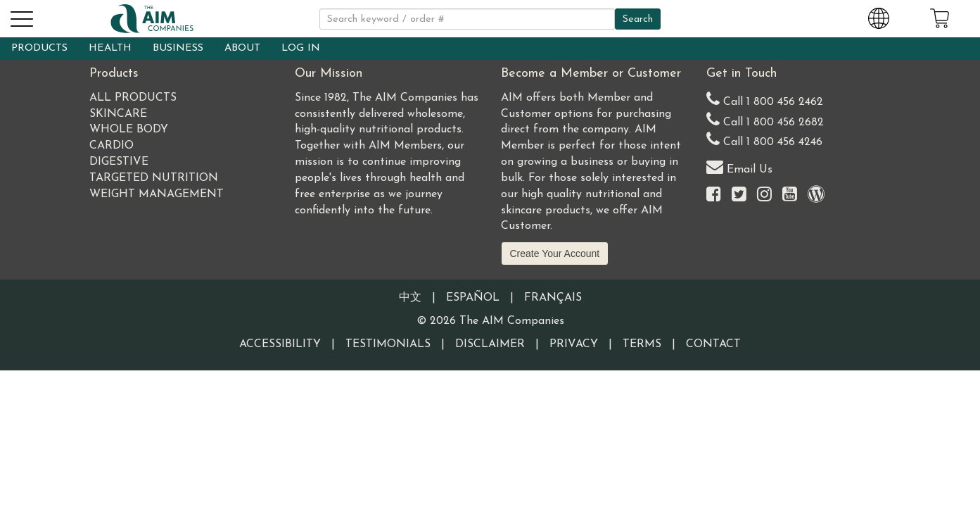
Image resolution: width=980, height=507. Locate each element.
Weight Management (157, 194)
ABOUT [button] (242, 48)
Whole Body (129, 130)
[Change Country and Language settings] (879, 16)
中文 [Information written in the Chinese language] (410, 298)
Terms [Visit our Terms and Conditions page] (642, 344)
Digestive (119, 162)
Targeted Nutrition (154, 178)
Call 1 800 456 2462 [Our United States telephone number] (765, 99)
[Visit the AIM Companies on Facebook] (714, 195)
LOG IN (301, 48)
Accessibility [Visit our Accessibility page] (280, 344)
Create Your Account (555, 254)
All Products (133, 98)
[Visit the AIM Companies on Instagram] (764, 195)
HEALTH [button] (110, 48)
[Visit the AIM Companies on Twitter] (739, 195)
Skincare (118, 114)
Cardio (112, 146)
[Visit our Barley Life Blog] (816, 195)
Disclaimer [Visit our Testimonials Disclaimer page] (490, 344)
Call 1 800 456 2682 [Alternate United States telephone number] (765, 119)
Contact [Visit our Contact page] (713, 344)
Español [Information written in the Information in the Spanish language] (473, 298)
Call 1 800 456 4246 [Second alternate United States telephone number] (764, 139)
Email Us (739, 167)
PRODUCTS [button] (39, 48)
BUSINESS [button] (178, 48)
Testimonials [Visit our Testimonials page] (388, 344)
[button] (21, 17)
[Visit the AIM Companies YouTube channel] (790, 195)
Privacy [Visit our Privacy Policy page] (574, 344)
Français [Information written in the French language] (553, 298)
